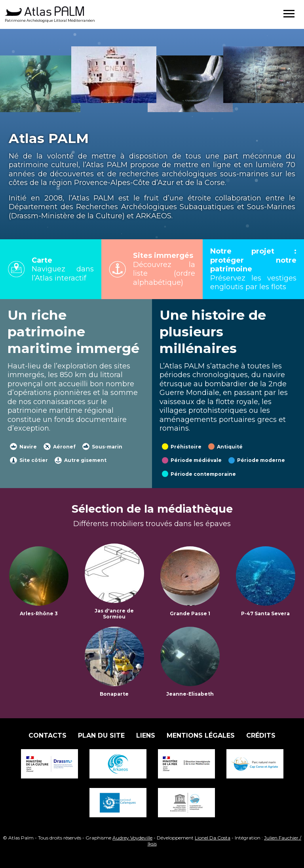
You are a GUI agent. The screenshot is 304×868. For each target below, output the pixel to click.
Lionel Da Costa (213, 838)
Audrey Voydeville (132, 838)
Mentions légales (201, 735)
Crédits (261, 735)
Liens (146, 735)
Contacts (47, 735)
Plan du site (101, 735)
